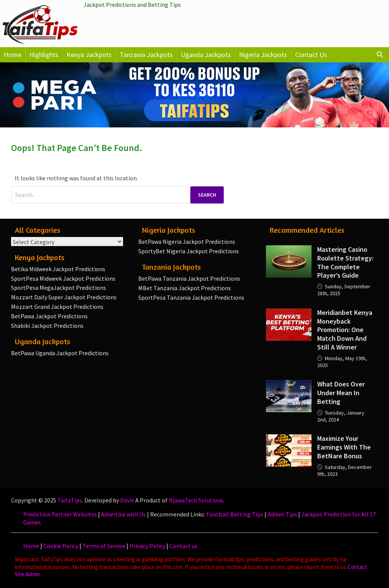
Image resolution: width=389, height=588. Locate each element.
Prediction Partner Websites (60, 514)
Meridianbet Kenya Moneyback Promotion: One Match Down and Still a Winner (345, 330)
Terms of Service (104, 546)
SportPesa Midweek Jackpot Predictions (63, 278)
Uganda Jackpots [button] (206, 55)
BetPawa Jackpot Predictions (49, 316)
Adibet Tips (282, 514)
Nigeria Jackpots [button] (263, 55)
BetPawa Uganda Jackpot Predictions (60, 353)
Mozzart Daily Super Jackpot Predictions (64, 297)
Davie (127, 500)
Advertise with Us (123, 514)
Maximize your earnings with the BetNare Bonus (344, 447)
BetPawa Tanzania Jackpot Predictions (189, 278)
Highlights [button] (44, 55)
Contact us (183, 546)
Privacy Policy (147, 546)
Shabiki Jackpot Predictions (47, 326)
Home (13, 55)
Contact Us (311, 55)
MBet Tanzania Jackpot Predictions (185, 288)
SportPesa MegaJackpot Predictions (59, 288)
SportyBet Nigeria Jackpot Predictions (189, 251)
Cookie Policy (61, 546)
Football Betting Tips (235, 514)
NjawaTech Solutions (196, 500)
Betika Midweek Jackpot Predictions (58, 269)
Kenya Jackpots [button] (89, 55)
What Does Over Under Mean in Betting (341, 393)
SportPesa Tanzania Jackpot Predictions (191, 297)
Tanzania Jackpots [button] (146, 55)
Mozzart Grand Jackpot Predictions (57, 307)
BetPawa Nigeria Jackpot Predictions (187, 242)
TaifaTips (70, 500)
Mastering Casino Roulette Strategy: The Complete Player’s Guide (345, 262)
